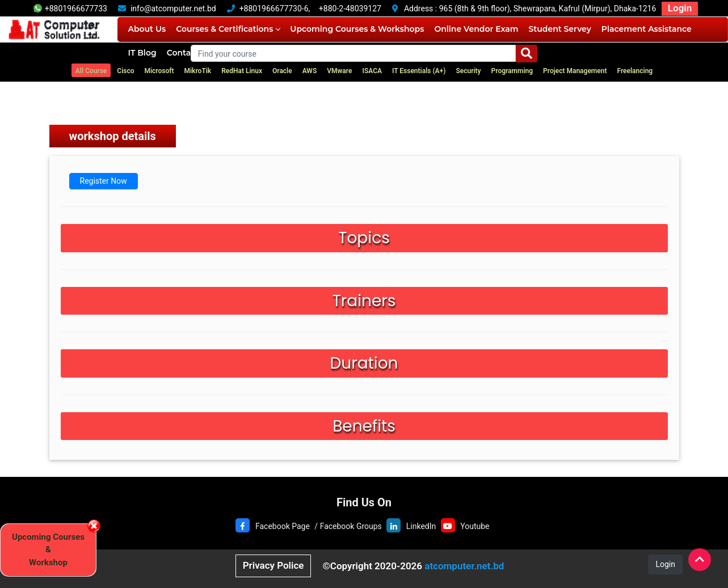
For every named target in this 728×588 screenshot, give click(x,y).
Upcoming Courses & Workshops (357, 29)
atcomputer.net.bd (464, 566)
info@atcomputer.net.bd (173, 9)
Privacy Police (273, 565)
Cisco (125, 71)
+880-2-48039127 (350, 9)
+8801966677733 (70, 9)
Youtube (475, 526)
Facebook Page (283, 526)
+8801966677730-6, (275, 9)
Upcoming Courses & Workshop (48, 550)
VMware (339, 71)
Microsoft (159, 71)
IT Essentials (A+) (419, 71)
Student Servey (560, 29)
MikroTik (197, 71)
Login (680, 8)
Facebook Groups (351, 526)
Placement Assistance (647, 29)
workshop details (113, 136)
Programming (512, 71)
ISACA (372, 71)
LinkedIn (421, 526)
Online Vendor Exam (476, 29)
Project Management (575, 71)
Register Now (104, 181)
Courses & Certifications (228, 29)
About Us (147, 29)
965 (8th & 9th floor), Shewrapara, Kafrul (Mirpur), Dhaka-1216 (548, 9)
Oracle (282, 71)
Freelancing (635, 71)
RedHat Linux (242, 71)
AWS (310, 71)
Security (468, 71)
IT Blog (142, 53)
